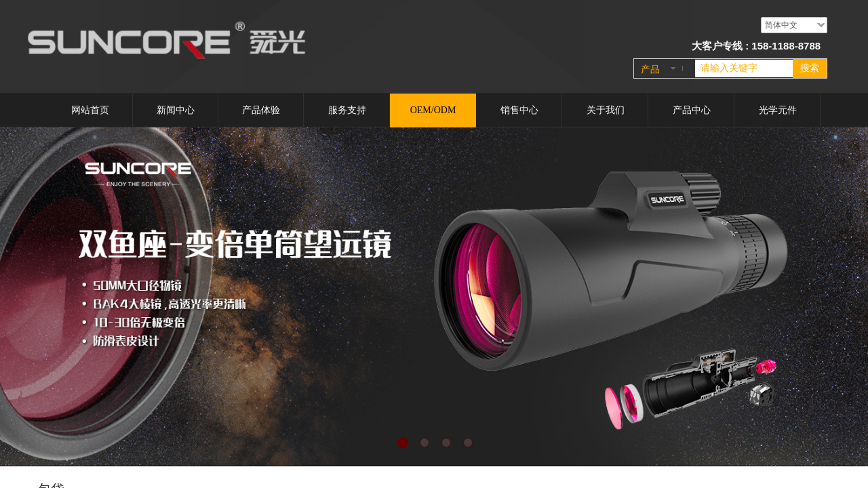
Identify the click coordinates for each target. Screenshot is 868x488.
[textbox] (744, 68)
